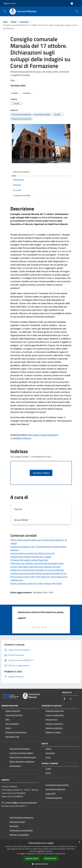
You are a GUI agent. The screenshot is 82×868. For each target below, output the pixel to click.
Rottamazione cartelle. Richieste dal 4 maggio (31, 557)
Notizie (48, 749)
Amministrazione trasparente (21, 817)
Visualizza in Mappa (41, 473)
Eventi (48, 773)
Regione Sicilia (9, 3)
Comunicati (24, 22)
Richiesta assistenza (54, 798)
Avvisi (48, 757)
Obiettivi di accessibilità (19, 835)
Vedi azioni (28, 93)
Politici (8, 728)
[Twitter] (71, 699)
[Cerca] (77, 11)
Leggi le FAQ (51, 793)
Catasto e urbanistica (54, 728)
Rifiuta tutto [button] (51, 859)
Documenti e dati (12, 737)
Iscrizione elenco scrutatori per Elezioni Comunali (32, 553)
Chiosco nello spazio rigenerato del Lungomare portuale (35, 567)
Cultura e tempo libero (55, 715)
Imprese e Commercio (54, 724)
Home (5, 22)
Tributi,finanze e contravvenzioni (23, 757)
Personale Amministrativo (16, 732)
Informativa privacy (17, 822)
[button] (41, 864)
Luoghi (48, 769)
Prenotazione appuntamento (57, 785)
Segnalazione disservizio (55, 789)
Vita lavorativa (51, 719)
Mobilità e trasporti (53, 732)
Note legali (14, 826)
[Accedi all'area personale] (72, 4)
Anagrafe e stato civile (55, 711)
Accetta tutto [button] (32, 859)
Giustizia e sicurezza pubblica (21, 753)
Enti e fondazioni (12, 724)
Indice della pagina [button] (21, 172)
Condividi (16, 93)
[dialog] (41, 854)
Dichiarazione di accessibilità (21, 830)
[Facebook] (64, 699)
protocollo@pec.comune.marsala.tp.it (21, 803)
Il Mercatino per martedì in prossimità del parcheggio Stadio (37, 563)
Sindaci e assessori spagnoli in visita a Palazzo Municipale (36, 583)
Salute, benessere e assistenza (22, 761)
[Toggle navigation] (5, 11)
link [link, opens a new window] (64, 854)
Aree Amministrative (14, 715)
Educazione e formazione (20, 749)
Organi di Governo (13, 711)
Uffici (8, 719)
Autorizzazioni (15, 766)
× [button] (79, 842)
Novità (14, 22)
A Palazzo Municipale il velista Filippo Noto (29, 560)
